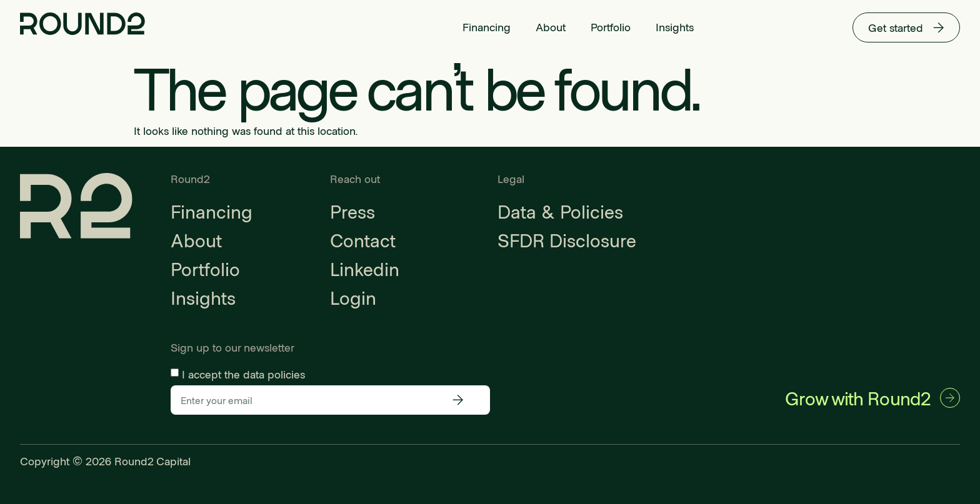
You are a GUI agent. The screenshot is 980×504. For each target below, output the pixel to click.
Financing (487, 27)
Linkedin (365, 269)
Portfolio (611, 27)
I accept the (243, 373)
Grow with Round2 (857, 398)
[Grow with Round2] (950, 398)
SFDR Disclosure (567, 240)
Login (353, 297)
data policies (274, 373)
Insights (675, 27)
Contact (363, 240)
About (551, 27)
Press (352, 211)
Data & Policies (560, 211)
